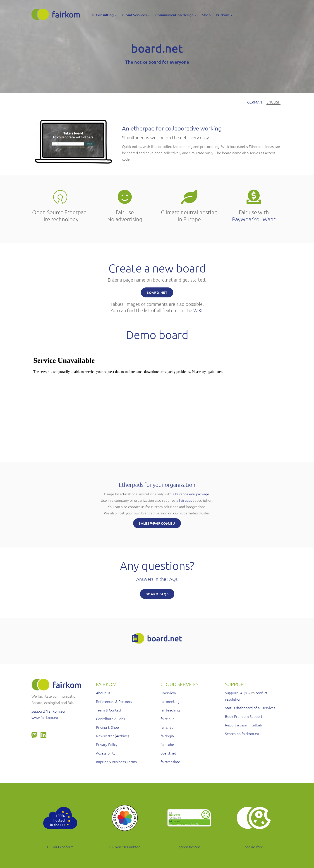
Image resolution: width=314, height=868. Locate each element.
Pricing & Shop (107, 727)
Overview (168, 693)
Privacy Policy (107, 744)
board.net (168, 753)
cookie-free (254, 847)
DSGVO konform (60, 847)
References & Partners (114, 701)
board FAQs (157, 594)
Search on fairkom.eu (242, 733)
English (273, 102)
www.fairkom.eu (45, 717)
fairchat (167, 727)
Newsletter (105, 736)
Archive (122, 736)
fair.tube (167, 744)
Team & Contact (109, 710)
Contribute (105, 719)
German (255, 102)
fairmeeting (170, 701)
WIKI (198, 310)
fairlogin (167, 736)
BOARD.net (157, 292)
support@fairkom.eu (48, 711)
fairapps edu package (192, 494)
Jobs (121, 719)
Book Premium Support (244, 716)
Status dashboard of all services (250, 708)
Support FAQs (236, 693)
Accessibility (106, 753)
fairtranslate (170, 762)
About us (103, 693)
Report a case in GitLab (243, 725)
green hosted (189, 847)
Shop (206, 15)
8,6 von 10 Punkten (125, 847)
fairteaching (170, 710)
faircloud (168, 719)
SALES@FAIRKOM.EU (157, 523)
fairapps (186, 500)
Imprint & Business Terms (116, 762)
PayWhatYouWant (254, 219)
